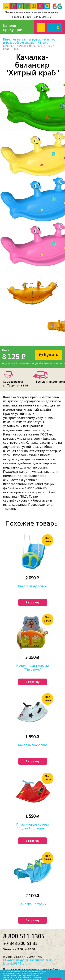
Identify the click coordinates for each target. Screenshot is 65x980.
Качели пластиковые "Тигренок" (32, 668)
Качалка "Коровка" (33, 745)
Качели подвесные (33, 586)
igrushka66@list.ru (15, 963)
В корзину (32, 602)
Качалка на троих (32, 904)
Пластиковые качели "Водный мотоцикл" (32, 826)
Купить (51, 354)
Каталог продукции (13, 27)
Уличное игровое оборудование (29, 41)
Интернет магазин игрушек (22, 40)
